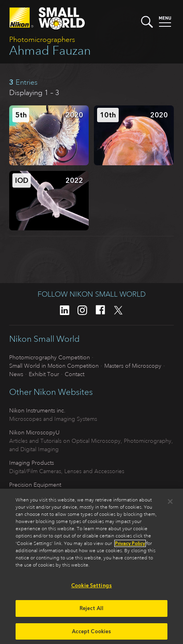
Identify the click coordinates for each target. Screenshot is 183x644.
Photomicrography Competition (50, 357)
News (16, 374)
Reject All (91, 610)
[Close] (170, 504)
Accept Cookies (92, 633)
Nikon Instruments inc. (37, 410)
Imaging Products (32, 463)
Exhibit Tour (44, 374)
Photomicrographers (42, 40)
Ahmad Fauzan (50, 51)
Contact (75, 374)
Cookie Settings (91, 588)
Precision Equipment (35, 485)
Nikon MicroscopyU (34, 432)
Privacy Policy (130, 546)
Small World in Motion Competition (54, 366)
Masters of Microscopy (133, 366)
